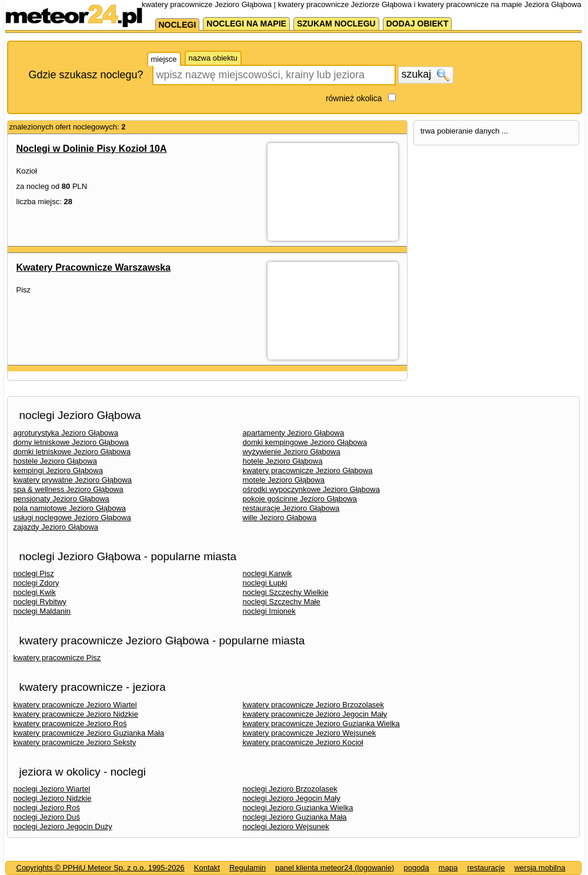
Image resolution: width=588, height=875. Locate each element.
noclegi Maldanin (42, 611)
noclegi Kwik (35, 592)
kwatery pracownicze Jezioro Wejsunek (310, 733)
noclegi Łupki (265, 583)
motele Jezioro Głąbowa (284, 480)
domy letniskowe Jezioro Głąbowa (71, 442)
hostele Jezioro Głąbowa (55, 461)
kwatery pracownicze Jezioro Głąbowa (308, 470)
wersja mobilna (540, 868)
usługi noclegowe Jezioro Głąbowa (72, 518)
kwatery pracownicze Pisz (57, 658)
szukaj (426, 75)
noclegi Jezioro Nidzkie (53, 798)
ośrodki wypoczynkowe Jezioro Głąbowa (311, 489)
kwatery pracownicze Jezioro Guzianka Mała (89, 733)
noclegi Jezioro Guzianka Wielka (298, 808)
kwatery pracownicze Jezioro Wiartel (75, 705)
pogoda (416, 868)
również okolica (354, 98)
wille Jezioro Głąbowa (280, 518)
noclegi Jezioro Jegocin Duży (63, 826)
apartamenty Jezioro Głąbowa (294, 433)
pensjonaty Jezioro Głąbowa (61, 499)
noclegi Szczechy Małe (282, 602)
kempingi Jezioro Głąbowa (58, 470)
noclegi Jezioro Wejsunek (286, 826)
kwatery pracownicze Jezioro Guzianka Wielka (321, 723)
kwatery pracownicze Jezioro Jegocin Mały (315, 714)
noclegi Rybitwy (40, 602)
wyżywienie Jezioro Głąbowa (292, 452)
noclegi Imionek (269, 611)
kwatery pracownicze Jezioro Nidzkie (76, 714)
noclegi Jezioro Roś (47, 808)
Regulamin (248, 868)
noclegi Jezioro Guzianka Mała (295, 817)
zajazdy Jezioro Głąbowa (56, 527)
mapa (448, 868)
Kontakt (207, 868)
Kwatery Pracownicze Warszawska (94, 267)
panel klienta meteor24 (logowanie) (335, 868)
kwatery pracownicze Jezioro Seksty (75, 742)
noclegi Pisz (34, 573)
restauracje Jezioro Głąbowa (291, 508)
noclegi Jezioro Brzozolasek (290, 789)
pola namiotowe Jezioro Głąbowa (70, 508)
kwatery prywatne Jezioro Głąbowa (73, 480)
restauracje (486, 868)
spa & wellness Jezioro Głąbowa (69, 489)
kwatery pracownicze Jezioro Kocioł (303, 742)
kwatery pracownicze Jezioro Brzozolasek (314, 705)
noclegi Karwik (268, 573)
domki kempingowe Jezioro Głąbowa (305, 442)
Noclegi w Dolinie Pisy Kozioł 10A (92, 149)
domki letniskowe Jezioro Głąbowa (72, 452)
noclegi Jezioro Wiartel (52, 789)
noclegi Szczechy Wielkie (286, 592)
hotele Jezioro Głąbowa (283, 461)
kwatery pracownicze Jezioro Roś (70, 723)
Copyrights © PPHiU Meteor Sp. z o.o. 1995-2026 (101, 868)
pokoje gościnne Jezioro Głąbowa (300, 499)
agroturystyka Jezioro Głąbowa (66, 433)
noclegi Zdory (36, 583)
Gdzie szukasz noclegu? (86, 75)
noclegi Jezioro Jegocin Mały (292, 798)
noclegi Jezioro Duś (47, 817)
